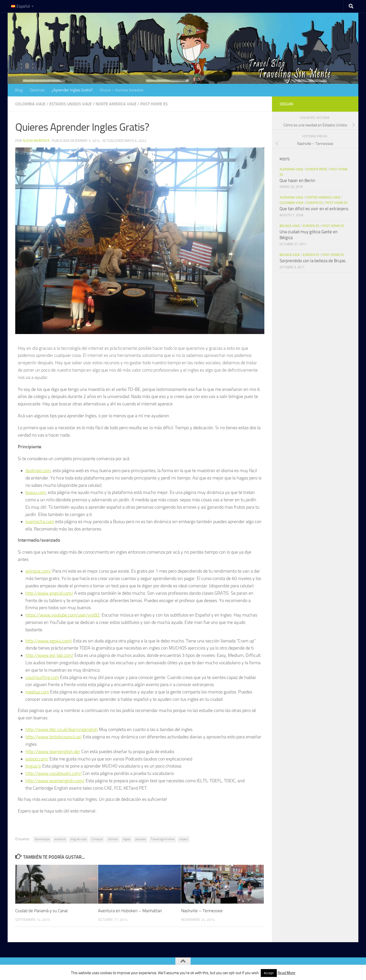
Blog (19, 90)
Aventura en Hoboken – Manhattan (130, 911)
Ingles (127, 839)
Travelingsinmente (163, 839)
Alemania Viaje (291, 169)
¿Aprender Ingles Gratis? (72, 90)
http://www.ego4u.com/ (49, 641)
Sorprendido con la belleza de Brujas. (313, 261)
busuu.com (36, 492)
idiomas (113, 839)
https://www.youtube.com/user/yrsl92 (63, 615)
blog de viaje (78, 839)
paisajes (141, 839)
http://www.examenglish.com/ (55, 781)
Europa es (315, 203)
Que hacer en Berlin (297, 180)
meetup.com (37, 692)
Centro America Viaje (323, 197)
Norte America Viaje (116, 104)
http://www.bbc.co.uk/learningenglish (62, 729)
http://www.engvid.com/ (49, 593)
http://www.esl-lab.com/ (49, 655)
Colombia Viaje (30, 104)
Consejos (97, 839)
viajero (184, 839)
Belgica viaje (290, 226)
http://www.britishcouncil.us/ (54, 737)
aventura (60, 839)
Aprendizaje (42, 839)
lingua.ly (33, 766)
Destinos (37, 90)
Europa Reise (317, 169)
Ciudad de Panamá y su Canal (41, 911)
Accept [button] (269, 973)
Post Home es (154, 104)
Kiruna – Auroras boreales (122, 90)
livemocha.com (40, 522)
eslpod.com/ (37, 759)
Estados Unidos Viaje (71, 104)
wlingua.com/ (38, 571)
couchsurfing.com (42, 677)
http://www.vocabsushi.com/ (54, 773)
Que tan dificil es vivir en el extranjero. (314, 209)
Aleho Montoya (36, 141)
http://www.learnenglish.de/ (53, 752)
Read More (286, 973)
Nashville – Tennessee (202, 911)
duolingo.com (38, 471)
